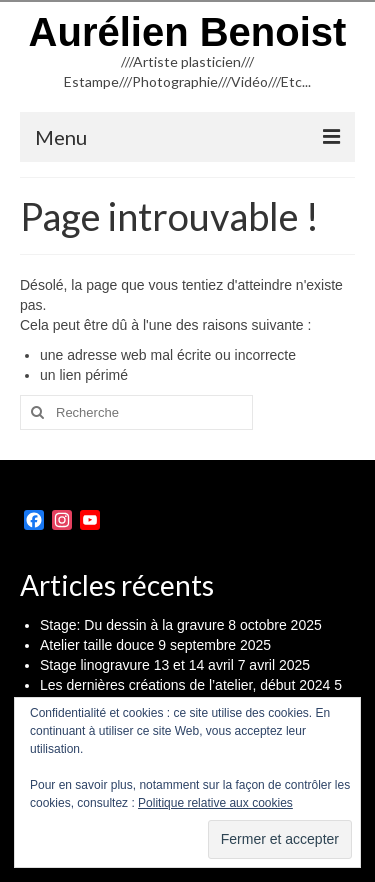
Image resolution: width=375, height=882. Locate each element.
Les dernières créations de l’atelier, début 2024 (185, 685)
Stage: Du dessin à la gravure (132, 625)
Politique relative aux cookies (215, 803)
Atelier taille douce (97, 645)
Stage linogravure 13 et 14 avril (137, 665)
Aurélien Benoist (188, 32)
